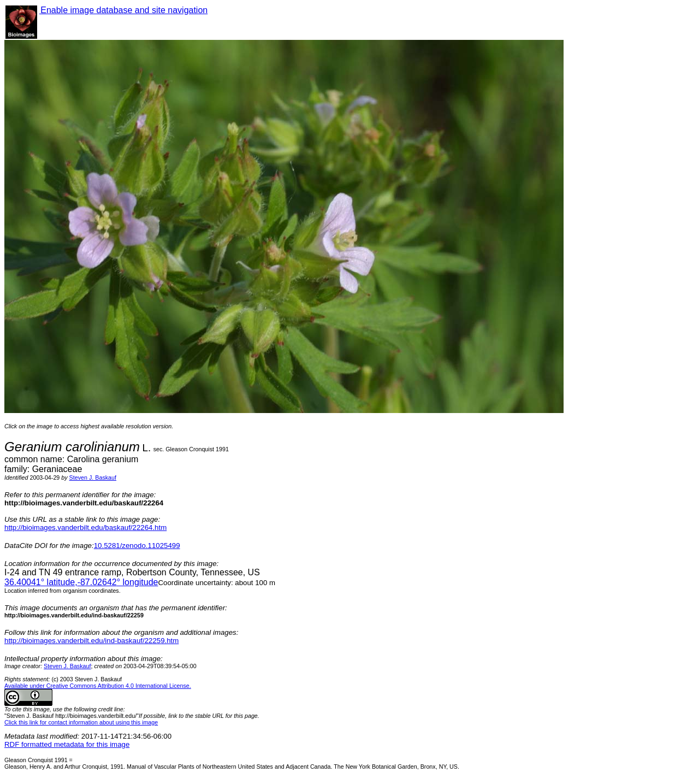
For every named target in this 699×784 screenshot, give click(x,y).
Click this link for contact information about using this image (81, 722)
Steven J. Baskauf (93, 478)
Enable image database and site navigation (123, 10)
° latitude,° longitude (81, 582)
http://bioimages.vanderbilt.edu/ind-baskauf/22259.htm (91, 641)
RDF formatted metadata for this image (67, 744)
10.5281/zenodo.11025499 (137, 546)
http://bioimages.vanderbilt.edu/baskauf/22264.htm (85, 527)
